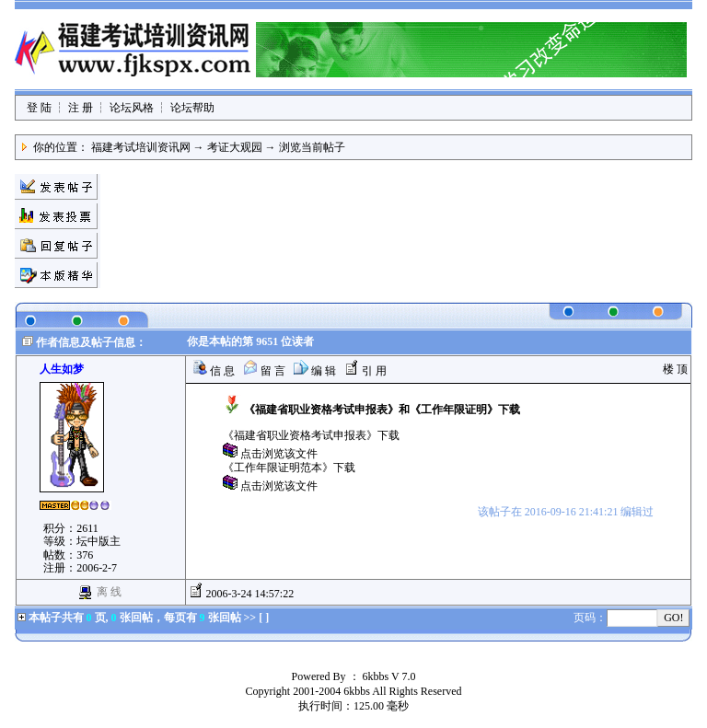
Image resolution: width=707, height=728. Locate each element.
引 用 (365, 371)
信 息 (214, 371)
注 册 (81, 108)
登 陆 (39, 108)
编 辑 (315, 371)
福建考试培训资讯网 (141, 147)
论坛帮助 (192, 108)
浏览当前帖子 (312, 147)
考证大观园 (235, 147)
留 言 (264, 371)
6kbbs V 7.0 (389, 676)
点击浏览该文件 (279, 454)
